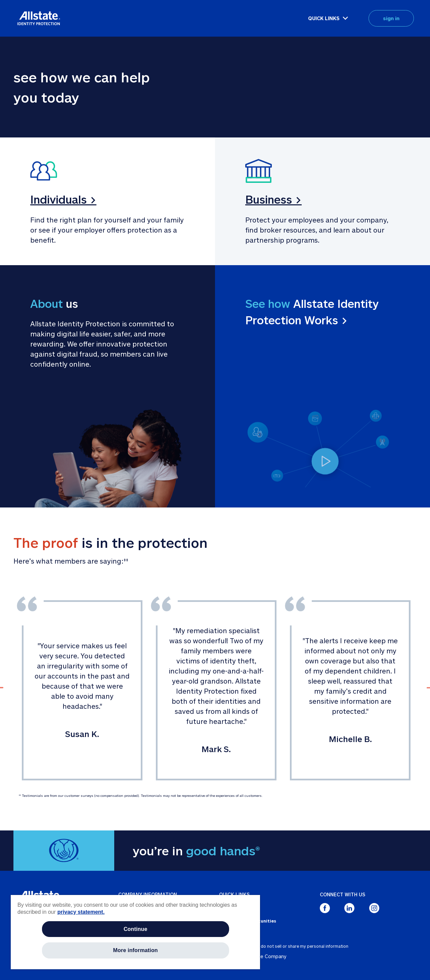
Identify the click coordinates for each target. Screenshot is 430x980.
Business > (273, 199)
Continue (136, 929)
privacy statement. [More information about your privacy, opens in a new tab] (81, 912)
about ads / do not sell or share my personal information (293, 946)
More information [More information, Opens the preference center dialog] (136, 950)
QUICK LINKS (324, 18)
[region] (135, 932)
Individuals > (63, 199)
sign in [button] (391, 18)
